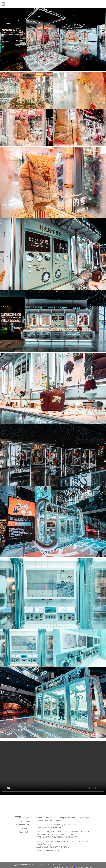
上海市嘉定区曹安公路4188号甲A (49, 828)
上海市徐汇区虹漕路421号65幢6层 (49, 821)
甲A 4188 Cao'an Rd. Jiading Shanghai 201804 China (56, 825)
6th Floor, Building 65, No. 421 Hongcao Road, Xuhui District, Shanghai (63, 818)
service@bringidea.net (51, 851)
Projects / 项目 (24, 821)
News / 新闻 (24, 832)
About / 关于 (24, 818)
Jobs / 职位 (23, 829)
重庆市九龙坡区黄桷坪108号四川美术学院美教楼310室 (57, 837)
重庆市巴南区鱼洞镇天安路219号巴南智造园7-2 (54, 847)
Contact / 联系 (24, 825)
